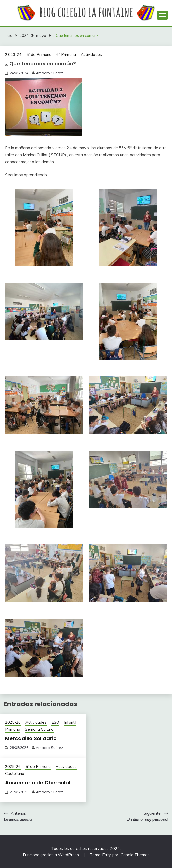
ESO (55, 722)
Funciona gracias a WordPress (51, 855)
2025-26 (13, 722)
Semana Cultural (40, 729)
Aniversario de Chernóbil (38, 783)
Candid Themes (135, 855)
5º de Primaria (39, 54)
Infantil (70, 722)
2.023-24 (13, 54)
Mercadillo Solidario (31, 738)
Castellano (15, 773)
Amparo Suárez (49, 73)
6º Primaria (66, 54)
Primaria (13, 729)
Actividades (91, 54)
